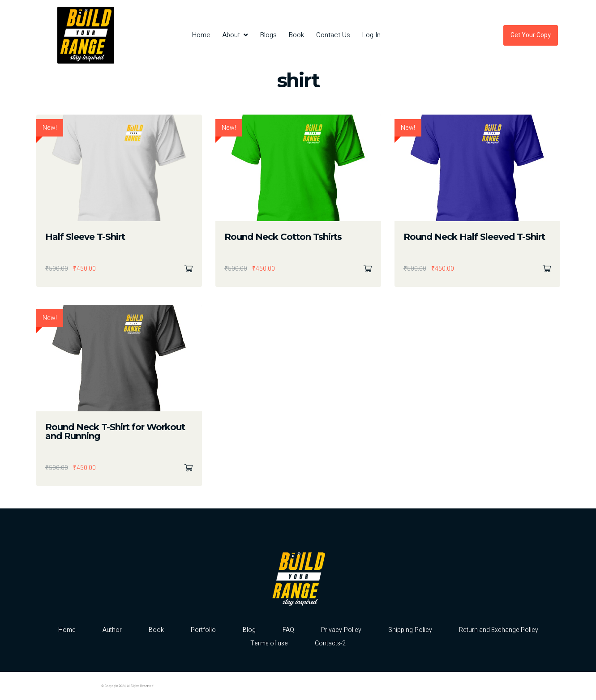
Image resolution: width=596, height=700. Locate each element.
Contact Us (333, 35)
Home (201, 35)
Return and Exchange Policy (499, 630)
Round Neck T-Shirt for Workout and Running (115, 431)
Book (296, 35)
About (231, 35)
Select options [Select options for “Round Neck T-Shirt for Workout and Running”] (189, 468)
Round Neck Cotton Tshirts (283, 237)
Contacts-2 (330, 643)
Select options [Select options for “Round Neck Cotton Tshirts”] (368, 269)
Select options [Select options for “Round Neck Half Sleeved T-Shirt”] (547, 269)
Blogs (268, 35)
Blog (249, 630)
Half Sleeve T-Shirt (85, 237)
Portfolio (203, 630)
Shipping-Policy (410, 630)
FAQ (288, 630)
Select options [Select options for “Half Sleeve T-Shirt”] (189, 269)
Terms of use (269, 643)
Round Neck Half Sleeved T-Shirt (474, 237)
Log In (371, 35)
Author (112, 630)
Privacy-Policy (341, 630)
